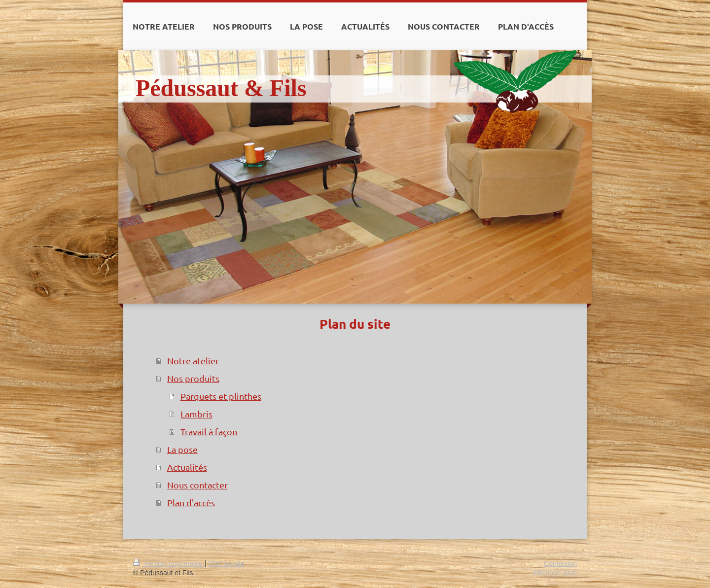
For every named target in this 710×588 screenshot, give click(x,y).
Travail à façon (209, 432)
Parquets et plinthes (221, 396)
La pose (182, 449)
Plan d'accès (191, 502)
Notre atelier (193, 361)
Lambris (196, 414)
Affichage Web (554, 573)
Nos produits (193, 378)
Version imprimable (169, 563)
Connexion (560, 563)
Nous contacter (197, 485)
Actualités (187, 467)
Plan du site (226, 563)
